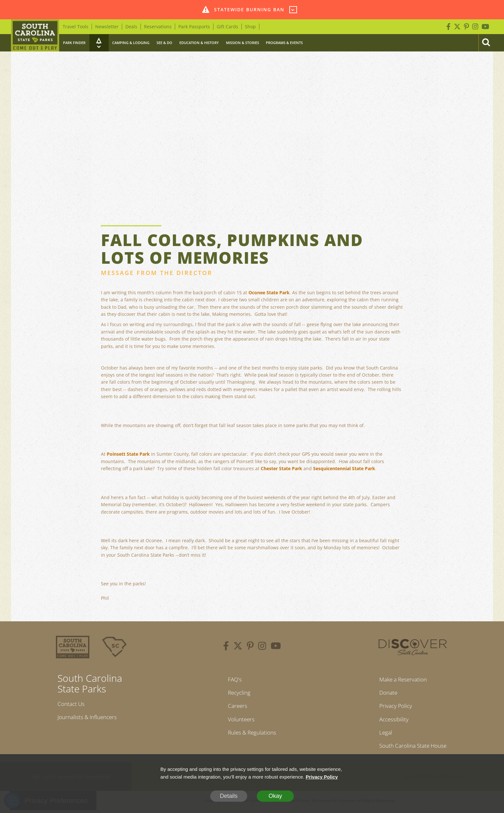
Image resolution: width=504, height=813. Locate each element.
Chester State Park (281, 468)
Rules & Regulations (252, 735)
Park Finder (74, 43)
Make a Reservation (402, 680)
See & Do (164, 43)
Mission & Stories (243, 43)
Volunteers (240, 721)
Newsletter (107, 27)
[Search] (486, 43)
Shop (250, 27)
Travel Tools (76, 27)
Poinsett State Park (128, 454)
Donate (386, 693)
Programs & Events (284, 43)
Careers (236, 707)
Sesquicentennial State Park (344, 468)
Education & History (199, 43)
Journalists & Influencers (89, 717)
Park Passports (194, 27)
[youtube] (276, 647)
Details (229, 796)
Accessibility (392, 721)
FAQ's (233, 680)
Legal (383, 735)
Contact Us (72, 704)
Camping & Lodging (131, 43)
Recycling (238, 693)
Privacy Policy (394, 707)
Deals (131, 27)
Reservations (158, 27)
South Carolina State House (413, 748)
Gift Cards (227, 27)
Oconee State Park (269, 292)
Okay (275, 796)
